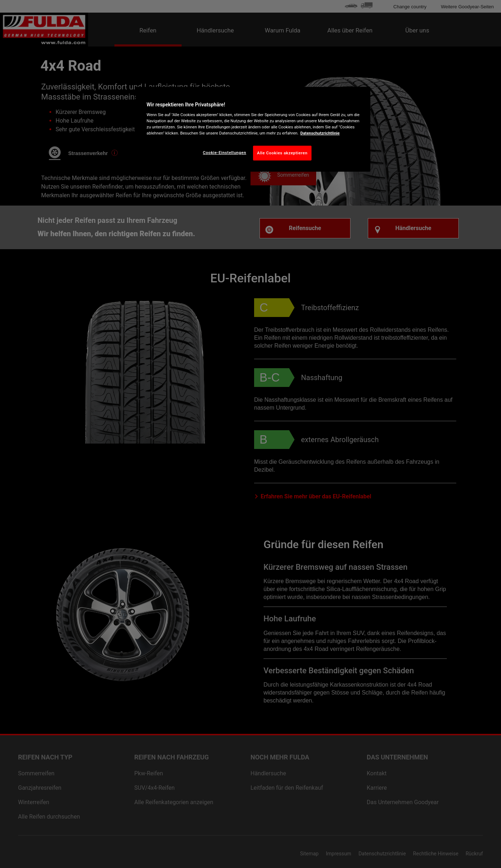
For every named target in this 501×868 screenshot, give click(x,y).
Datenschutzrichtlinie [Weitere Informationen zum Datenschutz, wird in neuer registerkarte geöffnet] (320, 133)
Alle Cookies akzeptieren (282, 153)
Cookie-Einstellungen (225, 153)
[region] (253, 129)
